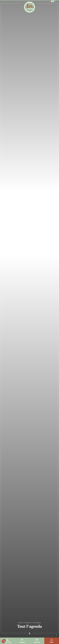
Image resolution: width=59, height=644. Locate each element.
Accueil (20, 623)
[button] (4, 641)
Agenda (28, 623)
